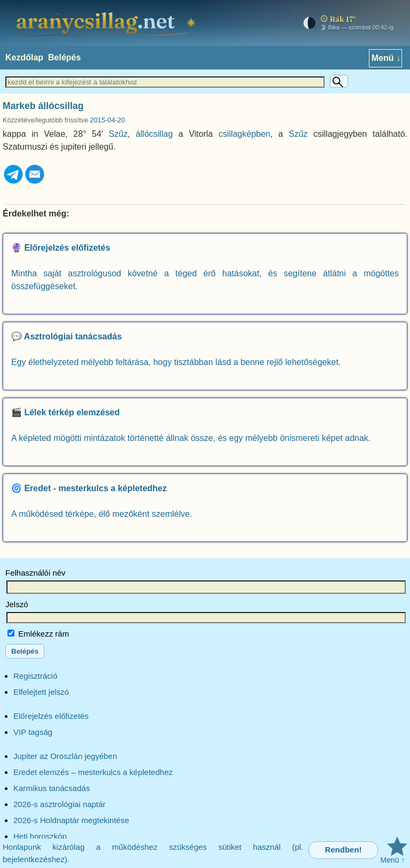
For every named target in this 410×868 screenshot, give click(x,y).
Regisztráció (36, 676)
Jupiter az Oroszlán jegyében (65, 756)
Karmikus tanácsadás (52, 788)
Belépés (64, 57)
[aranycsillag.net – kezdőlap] (108, 23)
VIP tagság (33, 732)
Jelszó (17, 604)
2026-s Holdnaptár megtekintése (71, 820)
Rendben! (343, 850)
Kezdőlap (24, 57)
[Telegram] (13, 182)
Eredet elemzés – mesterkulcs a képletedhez (93, 772)
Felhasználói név (36, 573)
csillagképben (244, 134)
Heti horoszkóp (40, 836)
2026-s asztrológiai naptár (60, 804)
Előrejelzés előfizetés (51, 716)
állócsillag (154, 134)
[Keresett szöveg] (165, 82)
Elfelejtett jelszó (41, 692)
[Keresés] (339, 81)
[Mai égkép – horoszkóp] (346, 23)
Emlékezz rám (38, 634)
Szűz (119, 134)
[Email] (35, 182)
